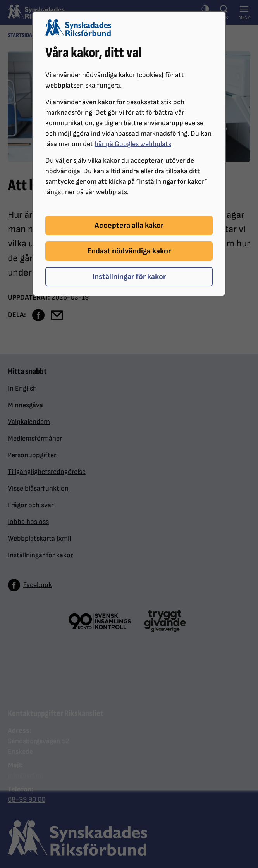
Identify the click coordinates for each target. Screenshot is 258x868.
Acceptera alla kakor (129, 226)
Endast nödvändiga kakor (129, 251)
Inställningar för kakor (129, 277)
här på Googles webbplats (133, 144)
